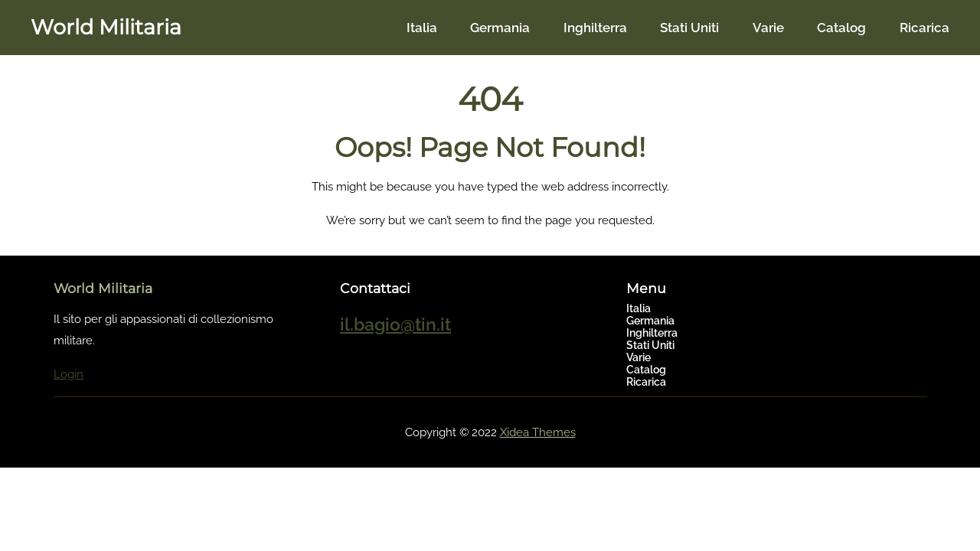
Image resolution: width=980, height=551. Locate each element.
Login (69, 374)
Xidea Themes (538, 432)
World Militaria (106, 27)
